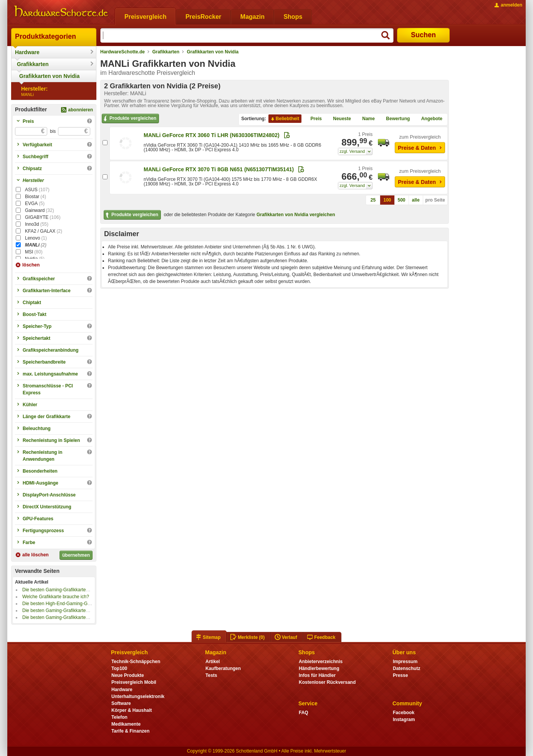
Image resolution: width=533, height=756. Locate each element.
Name (365, 119)
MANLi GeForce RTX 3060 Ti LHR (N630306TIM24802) (212, 135)
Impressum (405, 662)
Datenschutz (406, 668)
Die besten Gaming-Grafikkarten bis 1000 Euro (70, 610)
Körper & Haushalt (132, 710)
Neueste (339, 119)
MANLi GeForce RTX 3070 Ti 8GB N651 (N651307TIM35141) (219, 169)
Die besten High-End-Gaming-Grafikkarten (66, 604)
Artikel (213, 662)
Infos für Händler (317, 675)
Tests (211, 675)
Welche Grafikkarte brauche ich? (56, 597)
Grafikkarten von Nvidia (49, 76)
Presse (400, 675)
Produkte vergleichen (129, 119)
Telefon (119, 717)
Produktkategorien (46, 36)
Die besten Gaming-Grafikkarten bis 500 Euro (69, 617)
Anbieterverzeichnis (321, 662)
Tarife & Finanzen (130, 731)
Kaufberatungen (223, 668)
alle (416, 200)
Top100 (119, 668)
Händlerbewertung (319, 668)
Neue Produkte (128, 675)
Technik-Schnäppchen (136, 662)
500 (402, 200)
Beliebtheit (284, 119)
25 (373, 200)
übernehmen (76, 555)
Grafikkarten (33, 64)
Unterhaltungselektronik (138, 696)
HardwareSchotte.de (122, 52)
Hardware (27, 52)
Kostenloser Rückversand (327, 682)
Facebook (404, 713)
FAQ (304, 713)
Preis (313, 119)
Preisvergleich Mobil (134, 682)
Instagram (404, 720)
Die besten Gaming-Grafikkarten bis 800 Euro (69, 590)
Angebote (429, 119)
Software (121, 703)
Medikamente (126, 724)
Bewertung (395, 119)
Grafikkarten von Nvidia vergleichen (296, 215)
